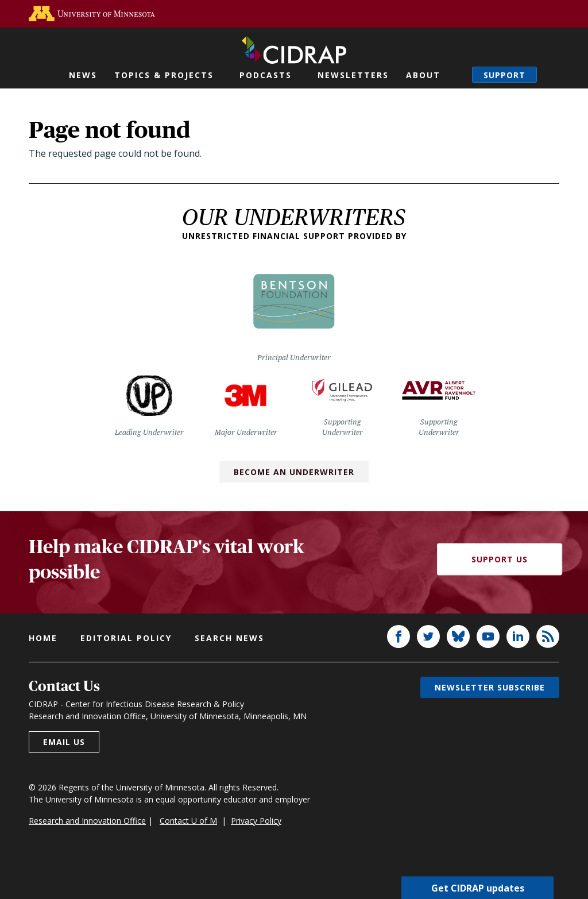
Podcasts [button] (266, 75)
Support (504, 75)
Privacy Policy (256, 821)
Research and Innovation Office (87, 821)
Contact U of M (188, 821)
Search (463, 75)
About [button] (423, 75)
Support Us (500, 559)
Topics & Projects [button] (164, 75)
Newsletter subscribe (490, 687)
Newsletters (353, 75)
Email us (64, 742)
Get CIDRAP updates (478, 888)
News (83, 75)
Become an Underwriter (294, 472)
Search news (229, 638)
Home (43, 638)
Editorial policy (126, 638)
